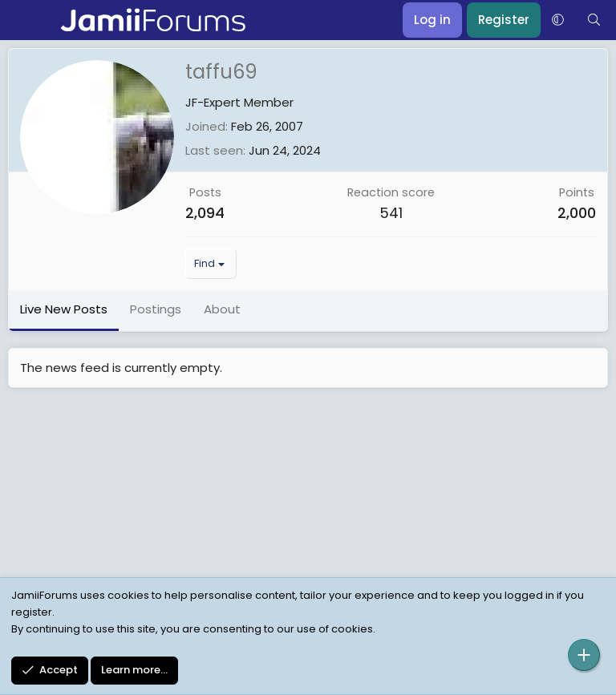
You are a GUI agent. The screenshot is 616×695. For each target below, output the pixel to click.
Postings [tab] (156, 309)
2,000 (577, 213)
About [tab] (222, 309)
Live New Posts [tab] (64, 309)
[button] (558, 20)
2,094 (205, 213)
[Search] (594, 20)
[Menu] (22, 20)
